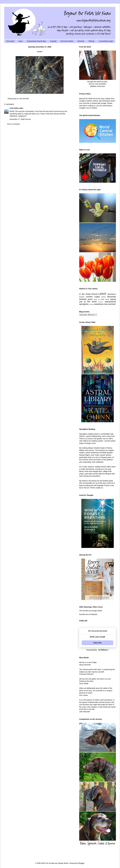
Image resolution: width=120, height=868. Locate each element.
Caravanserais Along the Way (36, 41)
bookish (82, 297)
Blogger (81, 863)
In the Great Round (88, 294)
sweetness (99, 304)
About (20, 41)
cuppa (97, 297)
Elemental (81, 41)
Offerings (91, 41)
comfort (89, 297)
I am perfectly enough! (106, 41)
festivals (83, 299)
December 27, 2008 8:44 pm (20, 119)
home (107, 299)
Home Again (10, 41)
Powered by (97, 650)
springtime (84, 304)
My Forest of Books (67, 41)
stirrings (91, 304)
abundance (112, 294)
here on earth (99, 299)
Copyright (53, 41)
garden (90, 299)
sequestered (110, 302)
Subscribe (97, 643)
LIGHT (102, 294)
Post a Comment (13, 124)
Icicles (40, 52)
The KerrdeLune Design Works (91, 611)
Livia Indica (14, 108)
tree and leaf (24, 99)
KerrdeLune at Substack (88, 614)
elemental (111, 297)
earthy (103, 297)
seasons (101, 302)
